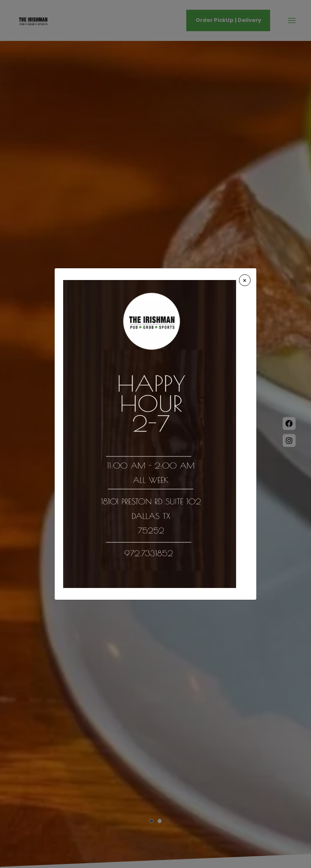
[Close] (245, 280)
